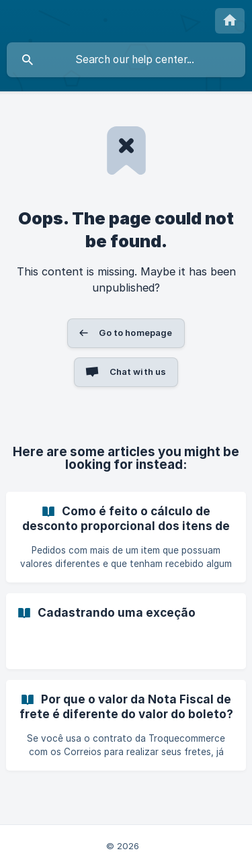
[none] (230, 21)
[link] (126, 537)
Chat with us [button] (138, 372)
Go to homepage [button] (135, 333)
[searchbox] (126, 60)
